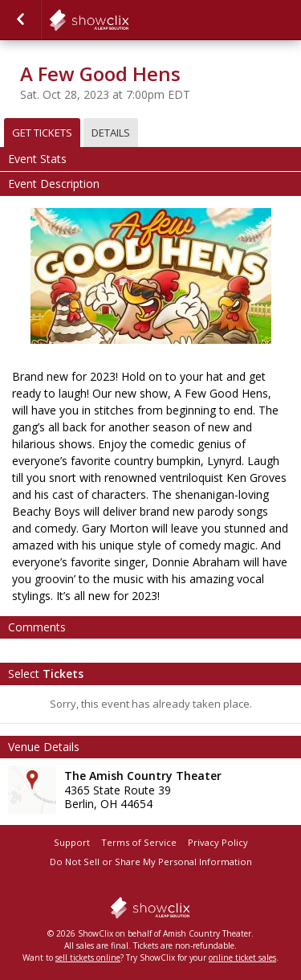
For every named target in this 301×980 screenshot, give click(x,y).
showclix (128, 20)
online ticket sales (242, 958)
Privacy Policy (218, 842)
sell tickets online (88, 958)
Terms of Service (139, 842)
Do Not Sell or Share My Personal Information (151, 862)
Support (72, 842)
